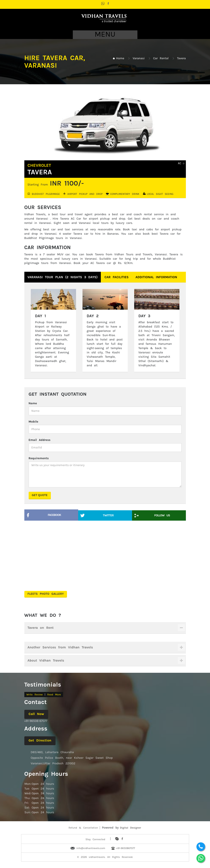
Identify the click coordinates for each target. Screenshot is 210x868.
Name (33, 403)
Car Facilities (117, 277)
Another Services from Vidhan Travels (60, 647)
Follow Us (162, 515)
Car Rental (161, 58)
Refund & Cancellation (83, 828)
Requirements (39, 458)
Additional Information (156, 277)
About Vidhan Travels (46, 660)
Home (120, 58)
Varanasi (139, 58)
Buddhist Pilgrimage (46, 194)
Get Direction (40, 740)
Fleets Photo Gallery (46, 594)
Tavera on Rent (41, 628)
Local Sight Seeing (160, 194)
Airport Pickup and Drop (85, 194)
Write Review (35, 695)
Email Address (40, 440)
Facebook (54, 515)
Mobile (33, 422)
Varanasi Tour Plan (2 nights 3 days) (63, 277)
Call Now (36, 714)
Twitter (108, 515)
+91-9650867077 (125, 848)
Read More (54, 695)
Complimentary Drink (125, 194)
